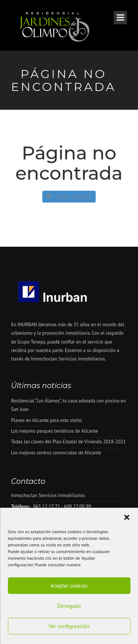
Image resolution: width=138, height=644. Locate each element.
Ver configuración (69, 626)
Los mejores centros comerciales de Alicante (56, 453)
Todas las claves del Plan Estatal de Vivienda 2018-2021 (68, 442)
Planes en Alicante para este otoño (46, 420)
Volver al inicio (69, 196)
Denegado (69, 606)
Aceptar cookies (69, 586)
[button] (127, 517)
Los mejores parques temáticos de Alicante (54, 431)
